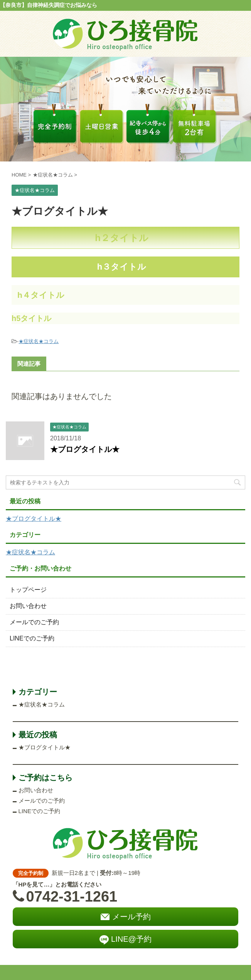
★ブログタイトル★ (85, 449)
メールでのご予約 (34, 622)
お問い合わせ (28, 606)
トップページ (28, 590)
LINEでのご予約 (32, 638)
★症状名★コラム (39, 341)
